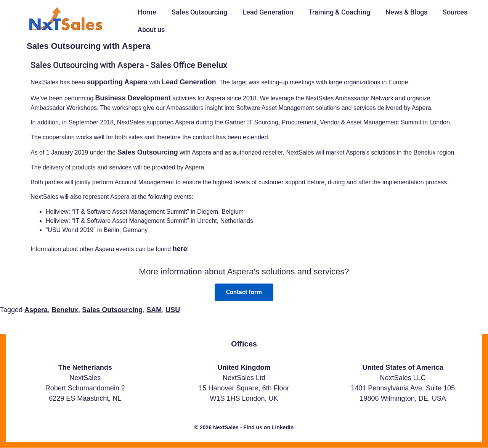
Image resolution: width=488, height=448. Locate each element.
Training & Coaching (339, 12)
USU (173, 310)
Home (147, 12)
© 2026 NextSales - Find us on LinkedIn (244, 427)
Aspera (36, 310)
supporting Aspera (117, 82)
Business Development (133, 98)
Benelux (65, 310)
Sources (455, 12)
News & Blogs (406, 12)
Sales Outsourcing (199, 12)
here (180, 249)
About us (151, 30)
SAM (154, 310)
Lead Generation (268, 12)
